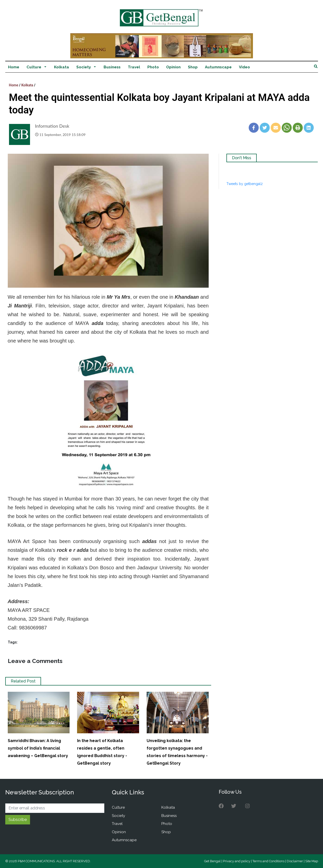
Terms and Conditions (268, 861)
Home (14, 67)
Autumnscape (218, 67)
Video (244, 67)
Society (84, 67)
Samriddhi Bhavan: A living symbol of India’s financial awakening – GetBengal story (38, 748)
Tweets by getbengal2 (245, 184)
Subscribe (18, 820)
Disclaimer (295, 861)
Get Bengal (212, 861)
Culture (34, 67)
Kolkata (62, 67)
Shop (193, 67)
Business (112, 67)
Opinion (173, 67)
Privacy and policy (237, 861)
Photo (153, 67)
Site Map (312, 861)
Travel (134, 67)
